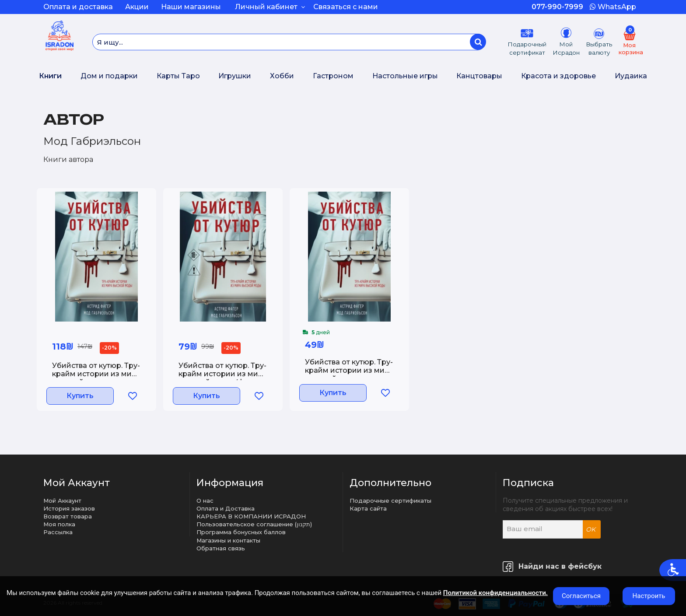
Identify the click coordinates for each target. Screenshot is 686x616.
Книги (50, 76)
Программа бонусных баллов (241, 532)
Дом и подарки (109, 76)
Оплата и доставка (78, 7)
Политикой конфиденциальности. (495, 593)
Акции (137, 7)
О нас (205, 500)
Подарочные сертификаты (390, 500)
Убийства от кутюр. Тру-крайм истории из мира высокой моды (96, 374)
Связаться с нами (346, 7)
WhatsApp (613, 7)
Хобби (282, 76)
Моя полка (59, 524)
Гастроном (333, 76)
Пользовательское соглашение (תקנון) (254, 524)
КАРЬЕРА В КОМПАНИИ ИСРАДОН (251, 516)
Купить (84, 398)
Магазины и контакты (228, 540)
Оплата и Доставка (226, 508)
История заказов (69, 508)
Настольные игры (405, 76)
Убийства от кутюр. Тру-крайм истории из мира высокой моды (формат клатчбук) (223, 375)
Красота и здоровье (558, 76)
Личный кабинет (270, 7)
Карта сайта (368, 508)
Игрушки (235, 76)
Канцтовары (479, 76)
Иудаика (631, 76)
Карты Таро (178, 76)
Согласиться (581, 596)
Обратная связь (221, 548)
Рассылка (58, 532)
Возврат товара (68, 516)
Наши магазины (191, 7)
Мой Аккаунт (62, 500)
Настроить (649, 596)
